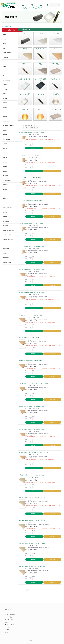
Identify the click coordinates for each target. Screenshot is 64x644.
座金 (4, 48)
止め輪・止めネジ (7, 53)
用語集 (7, 622)
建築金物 (5, 189)
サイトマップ (8, 632)
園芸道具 (5, 171)
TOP (3, 26)
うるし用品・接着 (7, 235)
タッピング (6, 71)
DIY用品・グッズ (7, 203)
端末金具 (5, 116)
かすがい (5, 107)
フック (5, 253)
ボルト (5, 39)
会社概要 (7, 629)
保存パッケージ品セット (8, 230)
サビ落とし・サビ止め (8, 239)
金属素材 (7, 26)
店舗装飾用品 (6, 258)
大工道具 (5, 144)
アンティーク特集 (7, 262)
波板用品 (5, 103)
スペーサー (6, 62)
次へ (47, 590)
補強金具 (5, 135)
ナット (5, 44)
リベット (5, 89)
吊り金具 (5, 98)
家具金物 (5, 217)
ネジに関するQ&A (10, 620)
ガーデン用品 (6, 221)
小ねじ (5, 34)
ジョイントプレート (8, 139)
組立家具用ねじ (7, 80)
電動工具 (5, 157)
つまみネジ (6, 57)
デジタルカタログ (10, 624)
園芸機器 (5, 162)
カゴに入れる (52, 148)
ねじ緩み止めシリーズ (8, 121)
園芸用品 (5, 167)
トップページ (8, 610)
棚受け (5, 198)
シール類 (5, 212)
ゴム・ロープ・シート (8, 208)
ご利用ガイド (8, 612)
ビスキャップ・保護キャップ (9, 126)
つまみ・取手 (6, 249)
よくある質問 (8, 617)
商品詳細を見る (34, 148)
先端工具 (5, 153)
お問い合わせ (8, 627)
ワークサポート (7, 176)
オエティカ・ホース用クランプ (10, 194)
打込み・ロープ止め (8, 244)
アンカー (5, 94)
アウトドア (6, 226)
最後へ (52, 590)
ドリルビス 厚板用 (7, 180)
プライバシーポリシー (11, 614)
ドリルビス (6, 85)
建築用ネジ (6, 185)
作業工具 (5, 148)
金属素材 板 (26, 29)
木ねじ (5, 66)
